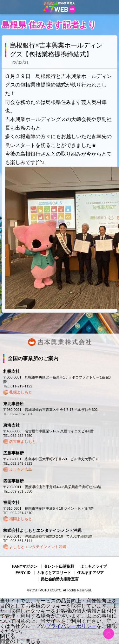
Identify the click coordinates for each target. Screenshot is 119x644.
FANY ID (23, 573)
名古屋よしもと (23, 442)
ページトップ (109, 634)
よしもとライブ (94, 566)
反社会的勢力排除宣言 (60, 579)
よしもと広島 (21, 469)
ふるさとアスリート (54, 573)
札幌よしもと (21, 392)
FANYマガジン (25, 566)
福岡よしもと (21, 519)
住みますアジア (90, 573)
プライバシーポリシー (71, 626)
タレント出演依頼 (59, 566)
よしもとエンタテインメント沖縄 (38, 547)
